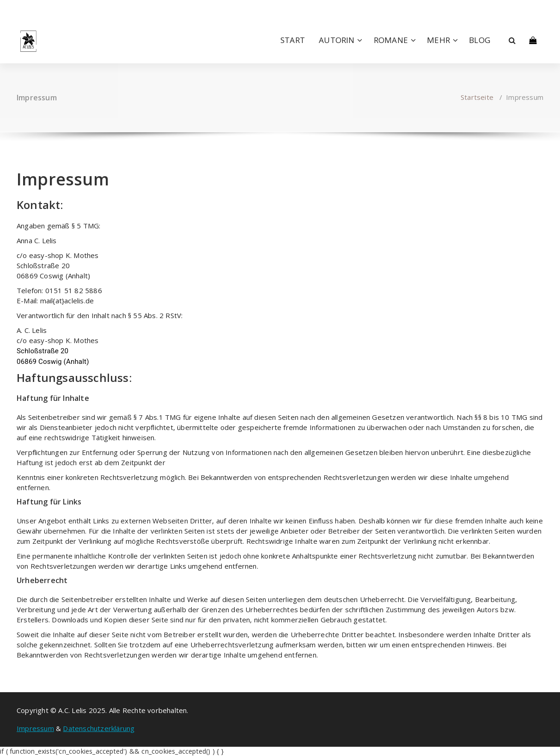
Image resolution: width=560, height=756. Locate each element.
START (293, 40)
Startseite (477, 97)
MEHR (438, 40)
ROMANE (391, 40)
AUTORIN (337, 40)
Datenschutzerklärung (99, 728)
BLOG (480, 40)
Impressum (35, 728)
